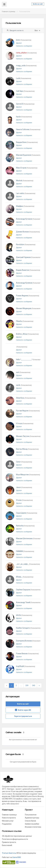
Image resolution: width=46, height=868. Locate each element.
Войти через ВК (23, 710)
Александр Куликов (30, 283)
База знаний (7, 845)
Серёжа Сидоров (29, 590)
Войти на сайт (38, 4)
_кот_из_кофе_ (28, 564)
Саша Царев (27, 513)
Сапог (24, 462)
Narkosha (25, 526)
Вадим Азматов (28, 270)
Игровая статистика (33, 827)
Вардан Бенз (27, 142)
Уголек (24, 500)
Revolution (26, 244)
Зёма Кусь (26, 398)
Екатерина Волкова (30, 641)
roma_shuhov (26, 53)
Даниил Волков (28, 232)
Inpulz (24, 117)
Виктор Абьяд (27, 449)
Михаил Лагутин (28, 436)
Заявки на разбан (32, 824)
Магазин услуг (8, 821)
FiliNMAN (25, 551)
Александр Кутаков (30, 219)
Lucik (24, 78)
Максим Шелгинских (30, 538)
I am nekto (26, 193)
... (21, 685)
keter (24, 40)
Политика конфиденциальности (15, 839)
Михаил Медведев (29, 308)
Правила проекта (9, 842)
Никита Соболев (28, 129)
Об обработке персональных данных (17, 836)
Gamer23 (25, 104)
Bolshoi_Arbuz (27, 334)
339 (27, 685)
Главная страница (9, 11)
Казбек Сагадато (29, 628)
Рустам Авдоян (28, 411)
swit (23, 372)
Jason (24, 487)
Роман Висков (27, 654)
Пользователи (31, 815)
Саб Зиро (25, 91)
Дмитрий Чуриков (29, 257)
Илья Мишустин (28, 475)
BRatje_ (25, 577)
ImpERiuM (26, 666)
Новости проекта (9, 818)
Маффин (25, 206)
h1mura (25, 423)
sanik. (24, 385)
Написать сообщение (24, 46)
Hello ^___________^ (30, 360)
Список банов (30, 821)
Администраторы (32, 818)
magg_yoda (26, 66)
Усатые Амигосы (9, 853)
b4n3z (24, 615)
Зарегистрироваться (23, 716)
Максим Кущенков (29, 155)
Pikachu (25, 321)
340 (34, 685)
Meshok (25, 181)
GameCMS (17, 857)
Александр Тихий (29, 602)
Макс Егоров (27, 168)
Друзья (19, 43)
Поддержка (7, 824)
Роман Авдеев (28, 296)
